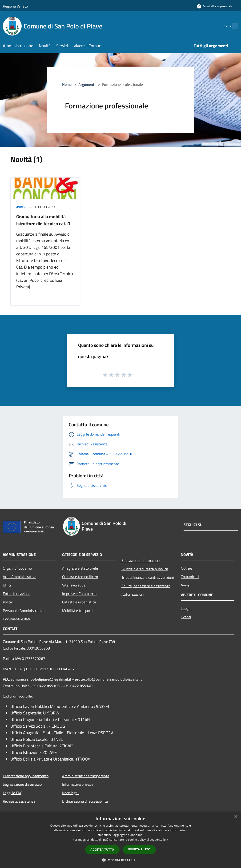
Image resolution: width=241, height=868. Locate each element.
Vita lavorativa (74, 585)
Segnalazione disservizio (22, 784)
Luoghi (186, 608)
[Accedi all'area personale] (214, 6)
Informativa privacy (78, 784)
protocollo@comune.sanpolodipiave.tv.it (108, 679)
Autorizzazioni (133, 594)
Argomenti (87, 84)
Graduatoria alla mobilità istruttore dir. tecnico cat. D (43, 220)
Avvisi (21, 207)
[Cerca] (233, 26)
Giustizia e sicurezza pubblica (145, 569)
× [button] (236, 817)
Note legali (71, 793)
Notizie (186, 568)
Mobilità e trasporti (77, 610)
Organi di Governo (17, 568)
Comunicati (190, 577)
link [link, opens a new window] (166, 840)
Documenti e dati (16, 619)
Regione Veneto (15, 6)
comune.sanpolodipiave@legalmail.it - (43, 679)
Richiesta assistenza (19, 801)
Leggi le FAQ (13, 793)
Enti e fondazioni (16, 594)
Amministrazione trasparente (86, 776)
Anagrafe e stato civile (80, 568)
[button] (120, 860)
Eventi (186, 617)
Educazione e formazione (141, 560)
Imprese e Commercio (79, 594)
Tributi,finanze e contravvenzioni (148, 577)
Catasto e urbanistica (79, 602)
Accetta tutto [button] (102, 850)
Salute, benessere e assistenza (146, 586)
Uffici (7, 585)
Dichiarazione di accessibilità (85, 801)
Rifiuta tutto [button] (139, 849)
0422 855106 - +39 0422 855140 (65, 686)
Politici (8, 602)
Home (67, 84)
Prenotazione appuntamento (26, 776)
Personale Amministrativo (24, 610)
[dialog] (120, 840)
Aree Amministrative (20, 577)
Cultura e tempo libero (80, 577)
